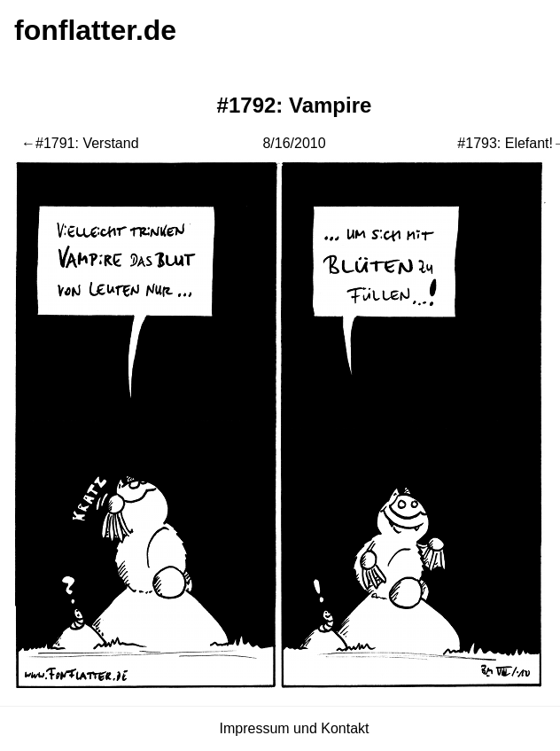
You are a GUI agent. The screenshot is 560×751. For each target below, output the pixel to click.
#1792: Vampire (295, 105)
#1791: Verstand (87, 143)
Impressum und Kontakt (295, 728)
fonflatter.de (95, 30)
